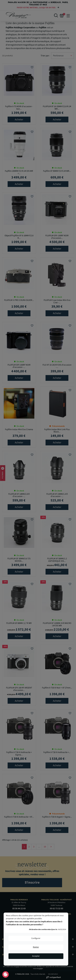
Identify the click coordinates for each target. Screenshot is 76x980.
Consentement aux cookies (6, 975)
